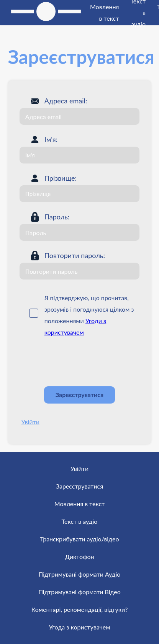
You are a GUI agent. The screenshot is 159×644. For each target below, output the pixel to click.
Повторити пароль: (75, 255)
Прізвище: (61, 178)
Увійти (30, 422)
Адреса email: (66, 101)
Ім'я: (51, 139)
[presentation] (78, 362)
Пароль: (57, 217)
